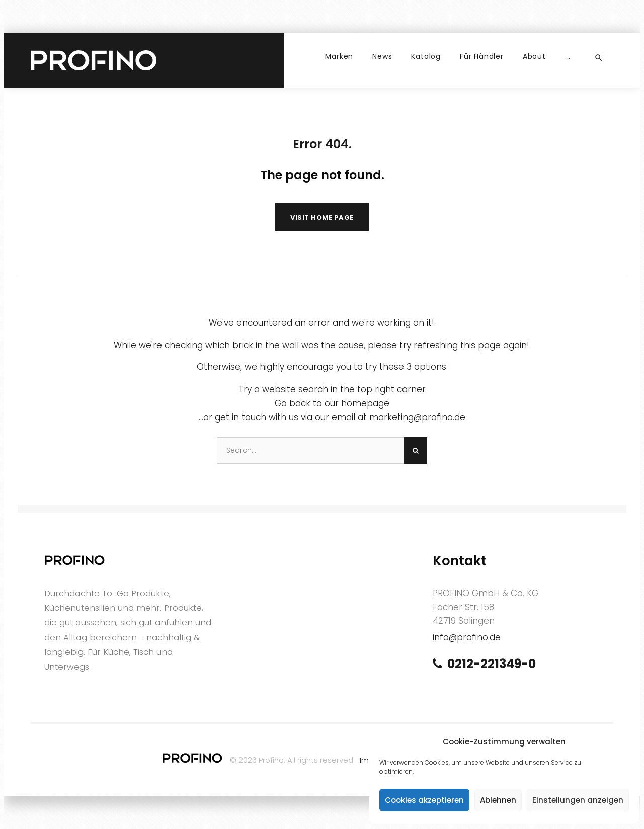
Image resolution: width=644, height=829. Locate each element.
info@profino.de (467, 637)
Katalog (426, 56)
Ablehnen (498, 800)
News (382, 56)
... (568, 56)
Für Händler (482, 56)
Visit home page (322, 218)
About (534, 56)
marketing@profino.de (417, 417)
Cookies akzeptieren (424, 800)
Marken (339, 56)
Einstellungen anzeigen (578, 800)
